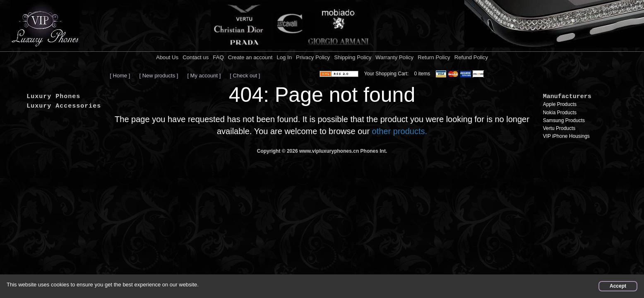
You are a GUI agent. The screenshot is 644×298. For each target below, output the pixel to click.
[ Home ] (120, 76)
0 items (422, 74)
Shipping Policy (353, 57)
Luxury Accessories (64, 106)
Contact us (196, 57)
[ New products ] (159, 76)
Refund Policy (471, 57)
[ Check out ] (245, 76)
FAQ (218, 57)
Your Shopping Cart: (387, 74)
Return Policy (434, 57)
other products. (400, 131)
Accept (618, 286)
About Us (167, 57)
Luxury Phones (53, 97)
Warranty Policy (394, 57)
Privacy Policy (313, 57)
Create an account (250, 57)
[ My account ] (204, 76)
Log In (284, 57)
